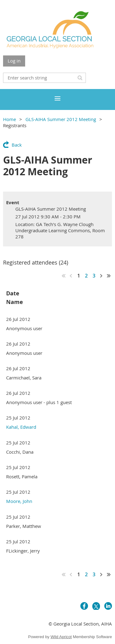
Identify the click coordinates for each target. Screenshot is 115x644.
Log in (14, 61)
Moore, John (19, 501)
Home (10, 119)
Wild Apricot (61, 637)
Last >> (109, 276)
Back (17, 145)
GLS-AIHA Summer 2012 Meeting (61, 119)
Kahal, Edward (21, 427)
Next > (102, 276)
